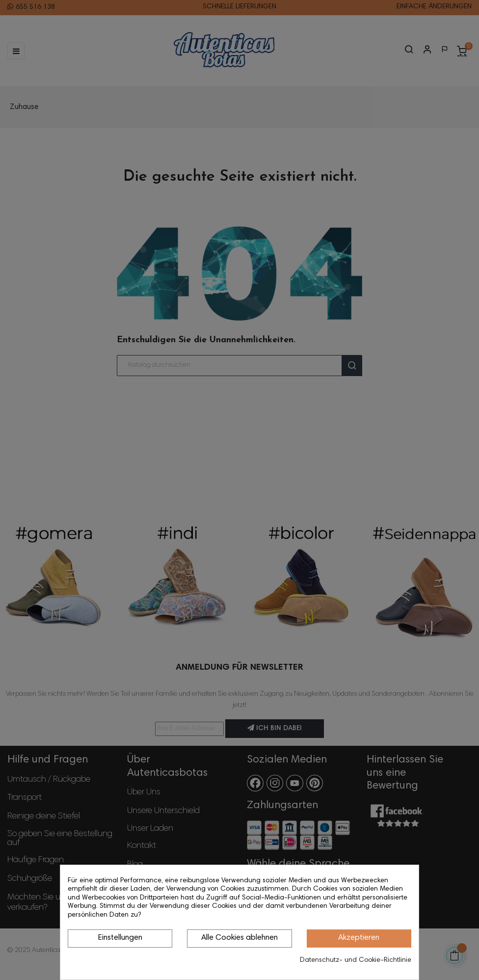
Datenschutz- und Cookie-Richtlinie (356, 960)
